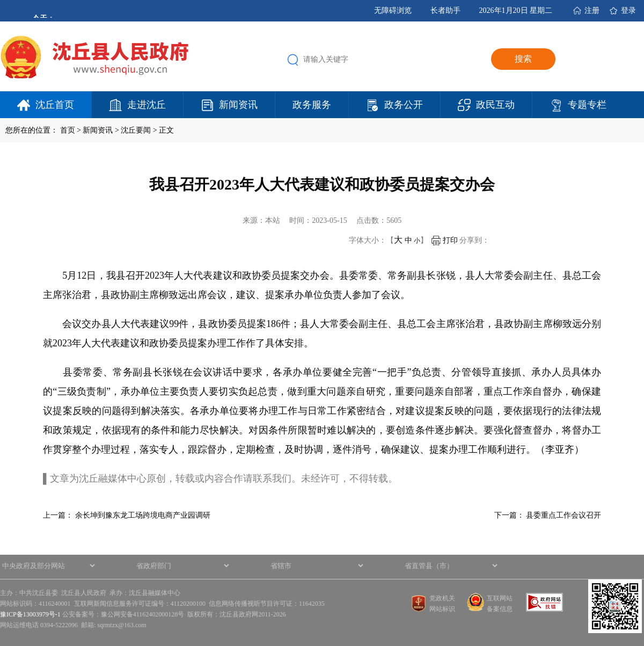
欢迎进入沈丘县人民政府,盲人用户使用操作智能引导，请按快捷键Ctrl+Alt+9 (0, 0)
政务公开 (404, 105)
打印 (445, 240)
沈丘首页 (55, 105)
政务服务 (312, 105)
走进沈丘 (147, 105)
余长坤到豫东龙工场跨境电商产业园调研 (143, 515)
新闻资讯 (238, 105)
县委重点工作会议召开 (563, 515)
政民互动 (495, 105)
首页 (68, 130)
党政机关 (442, 598)
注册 (592, 10)
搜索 (523, 59)
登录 (628, 10)
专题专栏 (587, 105)
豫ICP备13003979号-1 (30, 614)
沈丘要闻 (136, 130)
